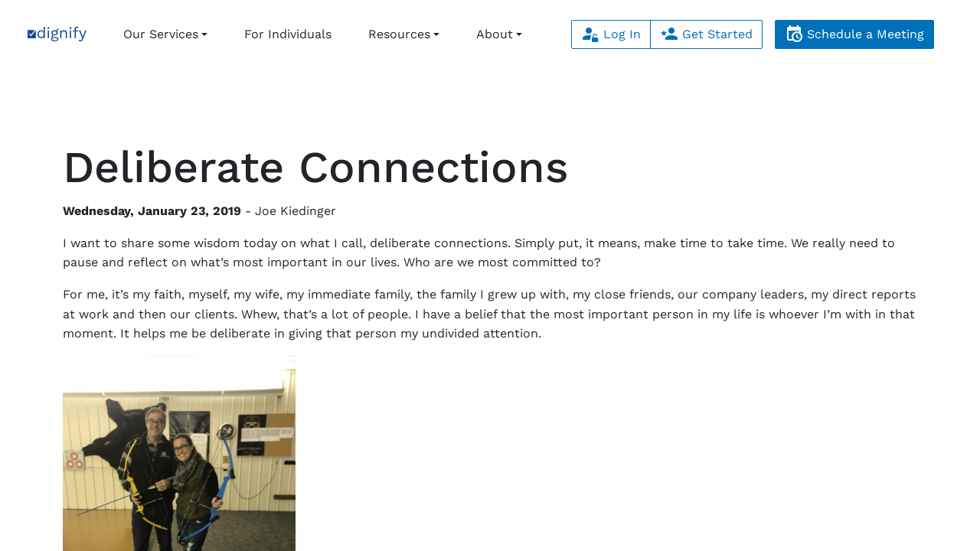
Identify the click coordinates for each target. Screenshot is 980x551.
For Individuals (288, 34)
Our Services (161, 34)
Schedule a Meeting (854, 34)
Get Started (706, 34)
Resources (399, 34)
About (495, 34)
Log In (611, 34)
